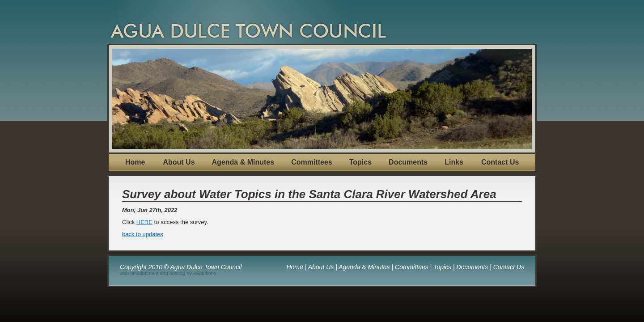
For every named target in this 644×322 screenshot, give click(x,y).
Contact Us (500, 162)
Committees (312, 162)
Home (135, 162)
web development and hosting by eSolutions (168, 273)
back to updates (143, 234)
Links (454, 162)
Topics (360, 162)
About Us (179, 162)
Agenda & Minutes (243, 162)
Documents (408, 162)
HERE (144, 222)
